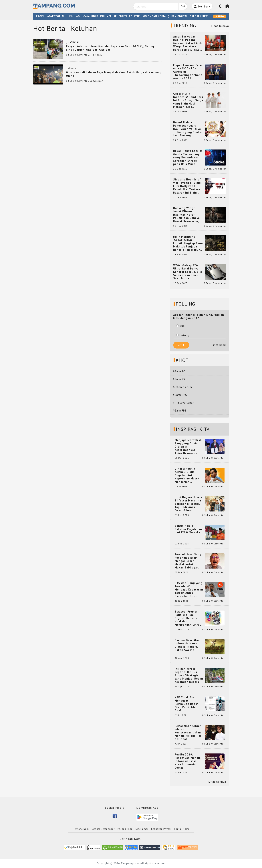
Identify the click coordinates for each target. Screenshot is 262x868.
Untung (183, 335)
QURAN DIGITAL (178, 16)
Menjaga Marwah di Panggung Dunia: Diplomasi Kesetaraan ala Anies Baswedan (188, 447)
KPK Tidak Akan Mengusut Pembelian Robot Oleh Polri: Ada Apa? (187, 704)
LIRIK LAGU (74, 16)
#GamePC (179, 371)
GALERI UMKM (199, 16)
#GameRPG (180, 395)
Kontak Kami (182, 829)
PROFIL (41, 16)
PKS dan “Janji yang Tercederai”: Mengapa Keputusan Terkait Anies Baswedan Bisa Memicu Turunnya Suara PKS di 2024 (189, 590)
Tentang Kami (81, 829)
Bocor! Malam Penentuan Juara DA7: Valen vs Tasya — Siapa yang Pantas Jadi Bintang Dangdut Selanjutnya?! (188, 129)
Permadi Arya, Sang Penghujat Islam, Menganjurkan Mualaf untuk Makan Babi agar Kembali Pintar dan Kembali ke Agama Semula (188, 561)
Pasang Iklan (125, 829)
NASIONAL (74, 42)
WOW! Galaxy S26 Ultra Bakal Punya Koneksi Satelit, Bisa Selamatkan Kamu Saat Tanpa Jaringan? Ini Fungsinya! (188, 272)
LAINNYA (220, 16)
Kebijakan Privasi (161, 829)
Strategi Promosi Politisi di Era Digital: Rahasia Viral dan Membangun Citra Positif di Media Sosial (187, 618)
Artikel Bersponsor (104, 829)
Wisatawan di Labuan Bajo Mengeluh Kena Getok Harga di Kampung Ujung (114, 74)
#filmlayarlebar (183, 403)
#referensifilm (182, 387)
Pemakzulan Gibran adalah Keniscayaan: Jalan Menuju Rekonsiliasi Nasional (189, 733)
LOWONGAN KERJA (154, 16)
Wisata (72, 68)
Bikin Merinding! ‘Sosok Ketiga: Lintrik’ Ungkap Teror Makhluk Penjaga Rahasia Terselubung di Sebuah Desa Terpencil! (188, 243)
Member (201, 6)
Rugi (181, 326)
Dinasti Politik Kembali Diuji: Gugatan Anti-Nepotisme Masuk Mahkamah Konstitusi (187, 475)
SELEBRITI (120, 16)
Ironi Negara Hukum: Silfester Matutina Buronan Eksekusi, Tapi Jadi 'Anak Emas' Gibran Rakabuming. (189, 504)
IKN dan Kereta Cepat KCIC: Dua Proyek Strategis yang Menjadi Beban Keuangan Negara (189, 675)
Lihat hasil (219, 345)
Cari (183, 6)
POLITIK (134, 16)
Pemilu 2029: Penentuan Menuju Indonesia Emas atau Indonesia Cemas (188, 761)
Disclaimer (142, 829)
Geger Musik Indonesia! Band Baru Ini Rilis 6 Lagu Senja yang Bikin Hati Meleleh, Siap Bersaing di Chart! (188, 100)
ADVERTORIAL (56, 16)
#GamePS (179, 379)
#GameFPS (180, 411)
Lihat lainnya (220, 26)
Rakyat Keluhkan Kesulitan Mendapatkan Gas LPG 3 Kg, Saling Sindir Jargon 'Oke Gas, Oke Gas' (110, 48)
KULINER (106, 16)
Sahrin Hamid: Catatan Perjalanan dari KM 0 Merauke (188, 529)
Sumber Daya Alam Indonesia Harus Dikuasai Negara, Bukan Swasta (187, 645)
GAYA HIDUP (91, 16)
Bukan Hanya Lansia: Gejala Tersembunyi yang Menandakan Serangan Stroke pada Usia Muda (188, 158)
